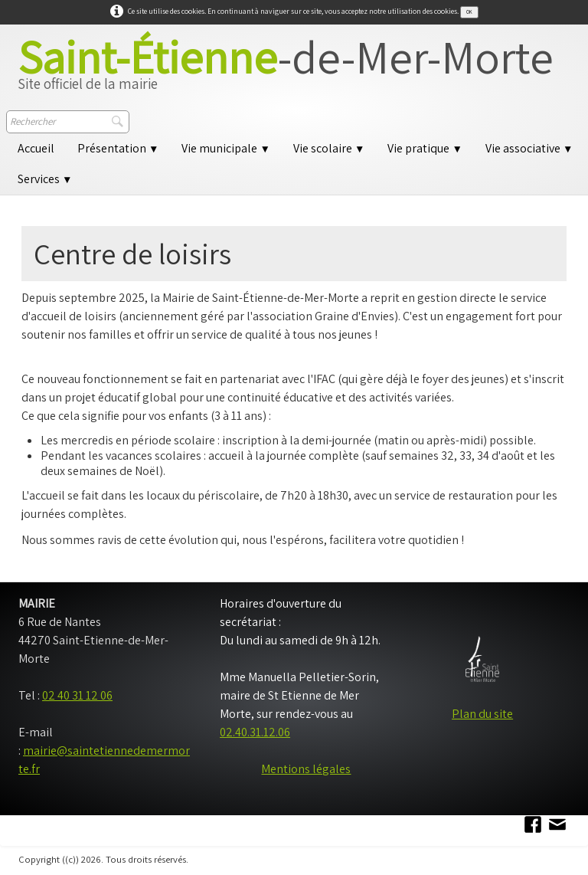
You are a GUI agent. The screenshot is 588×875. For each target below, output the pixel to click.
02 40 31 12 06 (77, 695)
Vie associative (529, 148)
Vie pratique (425, 148)
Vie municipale (225, 148)
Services (45, 179)
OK (469, 12)
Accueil (36, 148)
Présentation (118, 148)
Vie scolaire (329, 148)
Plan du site (482, 714)
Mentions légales (306, 769)
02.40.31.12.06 (255, 732)
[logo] (286, 70)
